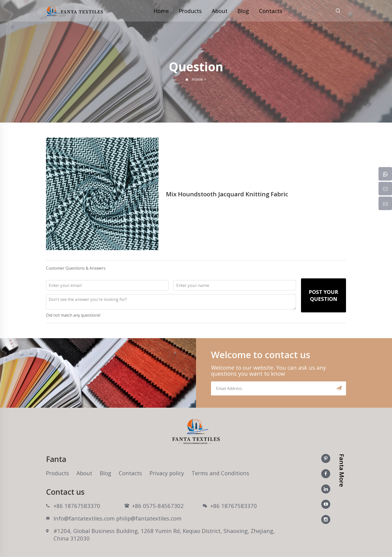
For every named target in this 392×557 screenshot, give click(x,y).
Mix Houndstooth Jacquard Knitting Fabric (227, 194)
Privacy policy (167, 473)
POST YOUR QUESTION (323, 295)
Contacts (271, 11)
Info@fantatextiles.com (84, 518)
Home (161, 11)
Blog (243, 11)
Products (190, 11)
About (220, 11)
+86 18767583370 (77, 506)
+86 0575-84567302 (158, 506)
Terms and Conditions (220, 473)
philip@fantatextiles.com (149, 518)
